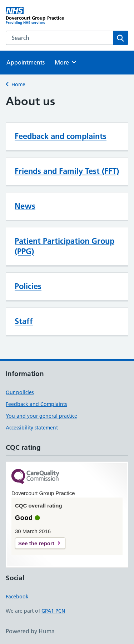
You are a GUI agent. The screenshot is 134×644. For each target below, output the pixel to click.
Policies (28, 286)
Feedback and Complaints (36, 404)
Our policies (20, 392)
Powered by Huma (30, 631)
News (25, 206)
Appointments (26, 62)
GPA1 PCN (53, 611)
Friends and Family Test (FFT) (67, 171)
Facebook (17, 597)
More (66, 62)
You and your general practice (41, 416)
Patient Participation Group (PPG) (64, 246)
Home (18, 84)
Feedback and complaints (61, 136)
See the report (36, 543)
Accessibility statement (32, 428)
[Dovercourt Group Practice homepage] (36, 16)
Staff (24, 321)
